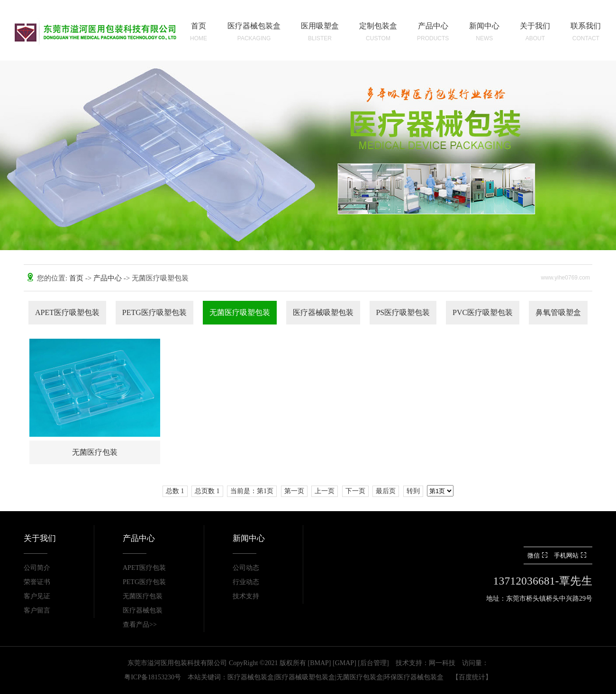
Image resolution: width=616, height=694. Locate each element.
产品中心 (109, 278)
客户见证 (37, 596)
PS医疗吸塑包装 (403, 312)
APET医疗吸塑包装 (67, 312)
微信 (539, 555)
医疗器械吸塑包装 (323, 312)
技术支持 (246, 596)
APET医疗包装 (144, 568)
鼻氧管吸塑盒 (558, 312)
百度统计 (472, 677)
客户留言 (37, 610)
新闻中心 (249, 538)
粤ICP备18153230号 (153, 677)
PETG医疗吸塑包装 (154, 312)
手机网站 (571, 555)
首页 (77, 278)
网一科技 (442, 663)
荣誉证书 (37, 582)
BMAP (319, 663)
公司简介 (37, 568)
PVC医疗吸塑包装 (483, 312)
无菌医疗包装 (143, 596)
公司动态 (246, 568)
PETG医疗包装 (144, 582)
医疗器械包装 (143, 610)
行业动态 (246, 582)
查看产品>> (140, 625)
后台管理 (373, 663)
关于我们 (40, 538)
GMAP (344, 663)
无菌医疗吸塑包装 (240, 312)
